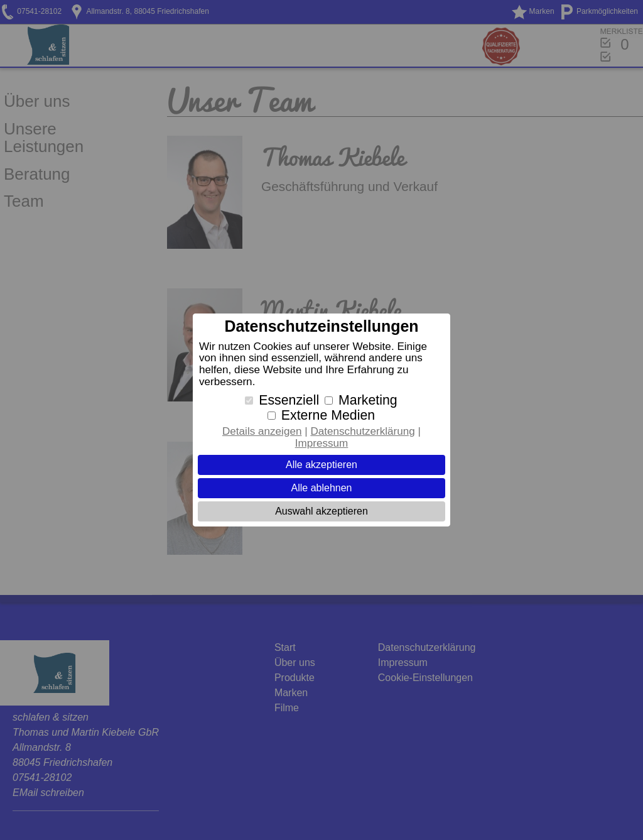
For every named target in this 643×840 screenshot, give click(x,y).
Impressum (322, 443)
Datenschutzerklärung (362, 431)
